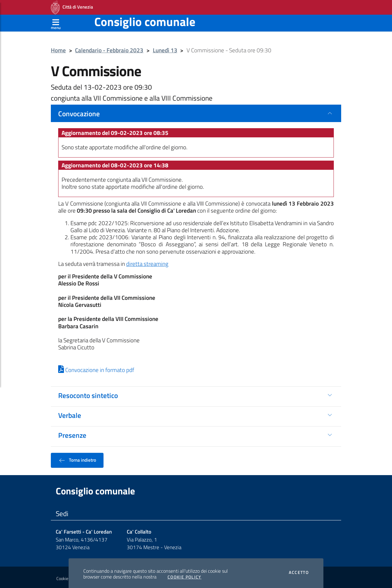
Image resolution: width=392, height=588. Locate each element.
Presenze (72, 433)
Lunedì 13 (165, 48)
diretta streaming (147, 262)
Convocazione (79, 112)
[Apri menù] (56, 21)
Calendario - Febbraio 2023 (109, 48)
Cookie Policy (185, 575)
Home (58, 48)
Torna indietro (77, 458)
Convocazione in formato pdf (96, 368)
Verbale (70, 413)
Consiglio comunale (145, 20)
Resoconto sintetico (88, 393)
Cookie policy (68, 577)
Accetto (299, 571)
